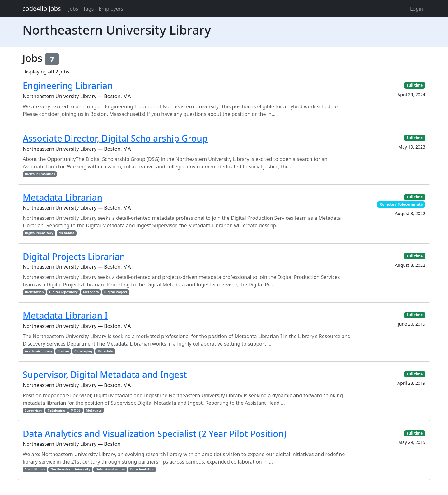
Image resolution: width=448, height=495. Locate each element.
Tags (88, 9)
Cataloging (83, 351)
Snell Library (35, 469)
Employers (111, 9)
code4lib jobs (42, 9)
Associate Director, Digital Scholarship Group (115, 138)
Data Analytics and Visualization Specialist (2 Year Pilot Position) (155, 434)
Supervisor (34, 410)
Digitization (34, 292)
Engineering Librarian (68, 86)
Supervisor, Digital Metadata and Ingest (105, 375)
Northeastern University (70, 469)
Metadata (67, 233)
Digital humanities (40, 174)
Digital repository (39, 233)
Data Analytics (142, 469)
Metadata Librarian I (65, 315)
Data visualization (110, 469)
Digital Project (116, 292)
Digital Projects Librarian (74, 257)
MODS (76, 410)
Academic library (39, 351)
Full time (415, 85)
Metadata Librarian (63, 197)
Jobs (73, 9)
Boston (63, 351)
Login (417, 9)
